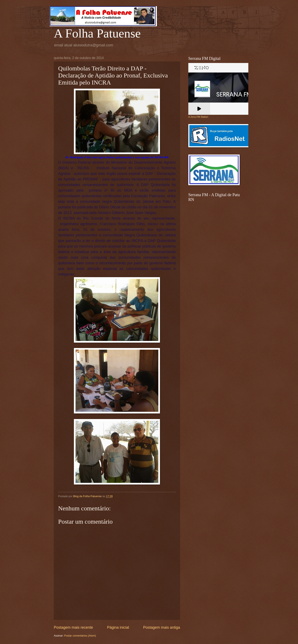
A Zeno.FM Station (198, 117)
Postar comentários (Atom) (80, 636)
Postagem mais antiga (162, 627)
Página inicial (118, 627)
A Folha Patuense (97, 33)
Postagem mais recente (73, 627)
